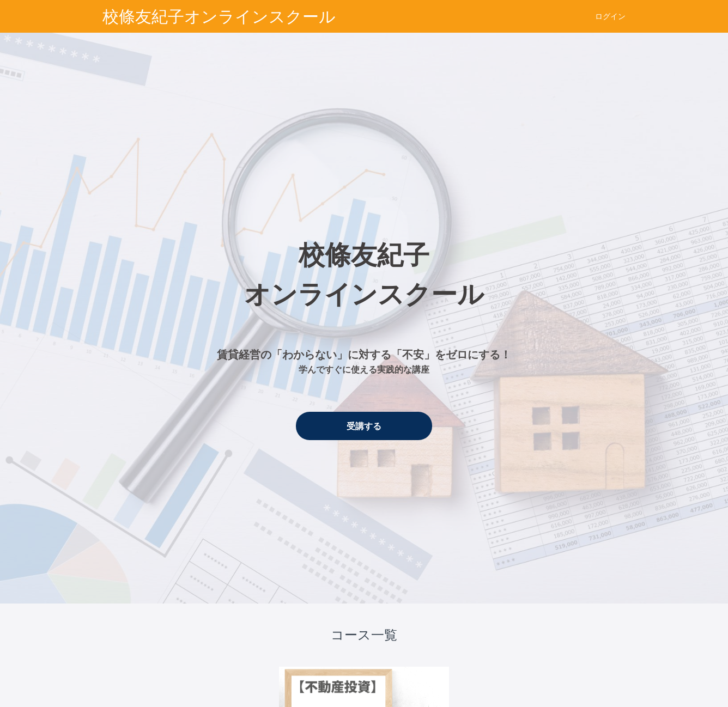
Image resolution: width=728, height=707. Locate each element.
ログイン (610, 16)
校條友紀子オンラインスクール (219, 16)
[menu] (606, 16)
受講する (364, 426)
